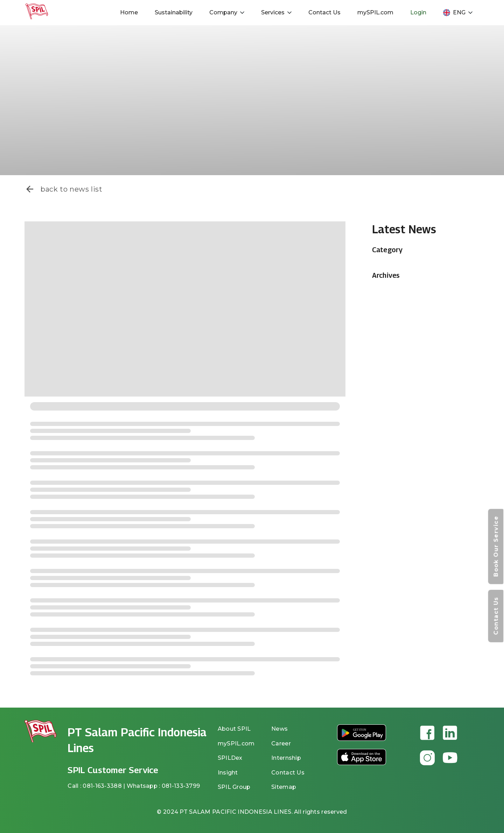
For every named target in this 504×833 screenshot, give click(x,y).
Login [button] (418, 12)
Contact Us (324, 12)
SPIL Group (234, 787)
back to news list (64, 189)
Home (129, 12)
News (279, 729)
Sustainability (174, 12)
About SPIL (234, 729)
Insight (228, 773)
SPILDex (230, 758)
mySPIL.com (375, 12)
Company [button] (227, 12)
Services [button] (276, 12)
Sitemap (284, 787)
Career (281, 743)
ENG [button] (458, 13)
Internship (286, 758)
